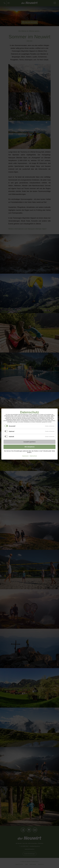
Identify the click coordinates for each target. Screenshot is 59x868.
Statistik (11, 437)
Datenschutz (33, 456)
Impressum (25, 456)
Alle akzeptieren (29, 447)
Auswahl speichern (30, 442)
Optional (12, 431)
